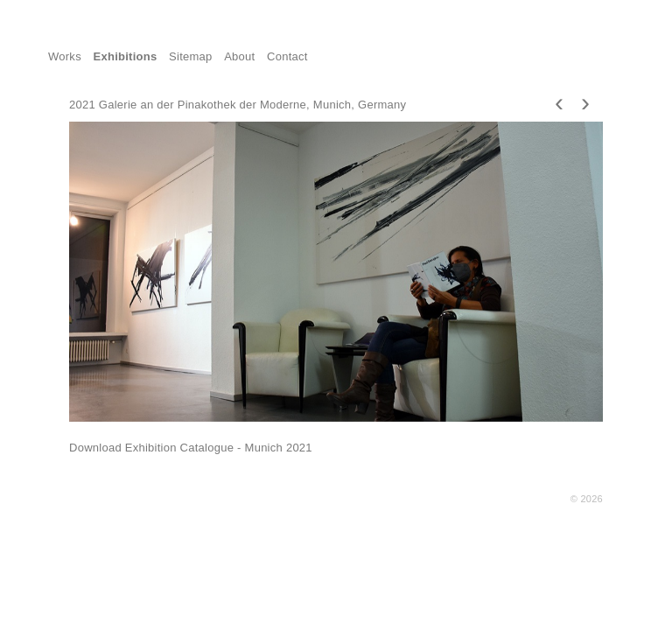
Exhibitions (126, 56)
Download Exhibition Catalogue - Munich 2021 (191, 448)
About (239, 56)
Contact (287, 56)
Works (65, 56)
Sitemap (191, 56)
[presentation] (559, 102)
